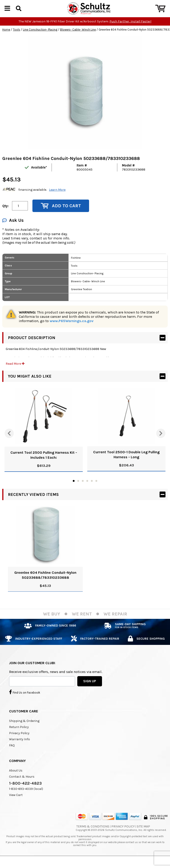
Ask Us (13, 228)
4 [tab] (87, 489)
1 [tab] (74, 489)
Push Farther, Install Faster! (130, 29)
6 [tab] (96, 489)
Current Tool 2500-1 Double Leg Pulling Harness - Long (126, 462)
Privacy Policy (19, 741)
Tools (17, 37)
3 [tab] (83, 489)
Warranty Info (19, 747)
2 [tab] (78, 489)
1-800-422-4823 (25, 791)
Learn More (57, 197)
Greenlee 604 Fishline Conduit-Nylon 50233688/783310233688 (45, 583)
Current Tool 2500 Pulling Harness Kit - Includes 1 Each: (44, 463)
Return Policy (19, 735)
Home (6, 37)
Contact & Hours (22, 784)
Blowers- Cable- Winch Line (78, 37)
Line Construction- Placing (40, 37)
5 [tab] (92, 489)
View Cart (16, 803)
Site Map (143, 834)
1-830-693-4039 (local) (26, 797)
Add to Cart (61, 213)
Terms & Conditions (93, 834)
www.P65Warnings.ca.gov (72, 329)
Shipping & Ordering (24, 729)
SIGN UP (90, 689)
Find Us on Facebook (25, 700)
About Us (16, 778)
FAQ (12, 753)
